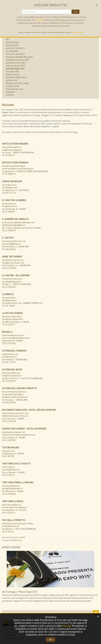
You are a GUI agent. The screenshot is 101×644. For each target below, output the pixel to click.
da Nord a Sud (12, 80)
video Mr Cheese (13, 42)
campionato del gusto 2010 (17, 60)
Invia (76, 12)
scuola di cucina (12, 86)
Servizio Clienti (77, 32)
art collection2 (12, 51)
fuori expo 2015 (12, 71)
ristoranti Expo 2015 (15, 68)
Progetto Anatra (16, 540)
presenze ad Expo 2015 (15, 66)
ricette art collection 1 (15, 48)
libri (7, 39)
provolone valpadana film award (19, 57)
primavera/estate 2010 (15, 63)
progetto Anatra (13, 74)
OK (50, 640)
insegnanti (10, 92)
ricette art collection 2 (15, 54)
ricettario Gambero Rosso (16, 77)
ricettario (10, 95)
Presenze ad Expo (18, 537)
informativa (39, 20)
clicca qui (67, 626)
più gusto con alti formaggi (17, 83)
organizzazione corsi (15, 89)
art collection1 (12, 45)
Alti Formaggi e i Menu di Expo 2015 (20, 592)
